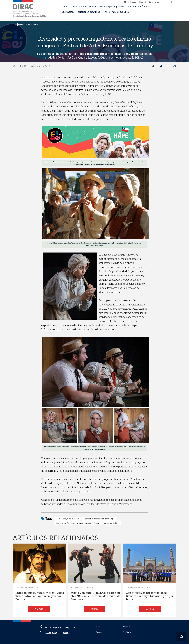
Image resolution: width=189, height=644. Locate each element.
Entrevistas (68, 12)
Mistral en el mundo (89, 12)
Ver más (39, 609)
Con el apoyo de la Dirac (67, 519)
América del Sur (112, 523)
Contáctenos (154, 2)
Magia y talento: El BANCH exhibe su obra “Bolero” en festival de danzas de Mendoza (96, 596)
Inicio (65, 6)
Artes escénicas (32, 25)
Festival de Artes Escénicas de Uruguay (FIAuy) (78, 523)
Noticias (21, 25)
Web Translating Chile (117, 12)
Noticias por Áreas (138, 6)
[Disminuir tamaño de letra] (166, 1)
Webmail (143, 2)
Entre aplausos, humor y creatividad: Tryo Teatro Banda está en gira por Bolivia (40, 596)
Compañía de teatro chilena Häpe (99, 519)
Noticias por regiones (111, 6)
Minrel (127, 2)
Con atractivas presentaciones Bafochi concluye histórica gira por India (150, 596)
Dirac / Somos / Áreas (83, 6)
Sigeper (133, 2)
